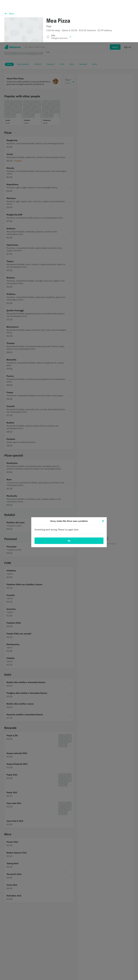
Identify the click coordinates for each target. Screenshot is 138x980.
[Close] (103, 479)
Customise (103, 955)
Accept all (103, 972)
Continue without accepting (103, 964)
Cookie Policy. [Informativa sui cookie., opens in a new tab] (76, 977)
